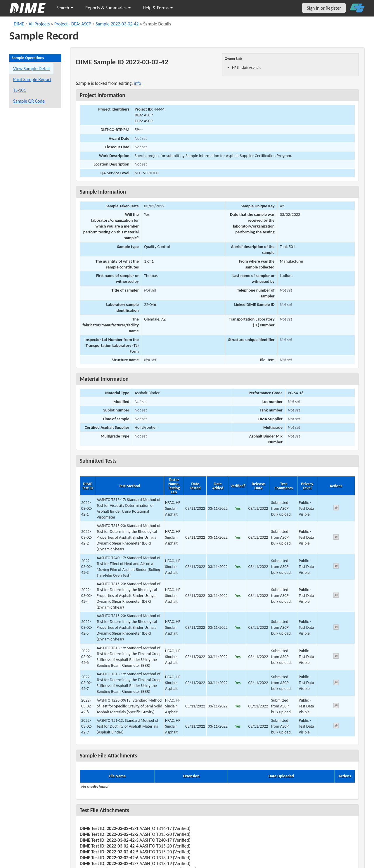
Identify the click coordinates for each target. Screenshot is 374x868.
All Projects (39, 24)
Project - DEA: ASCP (73, 24)
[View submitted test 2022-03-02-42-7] (336, 683)
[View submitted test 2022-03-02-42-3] (336, 567)
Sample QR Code (29, 101)
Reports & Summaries (108, 8)
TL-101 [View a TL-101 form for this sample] (20, 90)
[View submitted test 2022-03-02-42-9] (336, 727)
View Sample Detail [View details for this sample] (31, 69)
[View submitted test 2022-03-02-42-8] (336, 706)
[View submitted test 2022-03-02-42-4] (336, 596)
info (137, 83)
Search (65, 8)
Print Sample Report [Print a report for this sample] (32, 79)
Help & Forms (158, 8)
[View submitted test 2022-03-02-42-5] (336, 628)
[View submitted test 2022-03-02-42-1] (336, 509)
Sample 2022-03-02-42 (117, 24)
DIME (19, 24)
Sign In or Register (324, 8)
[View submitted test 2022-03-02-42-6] (336, 657)
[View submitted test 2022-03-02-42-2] (336, 538)
